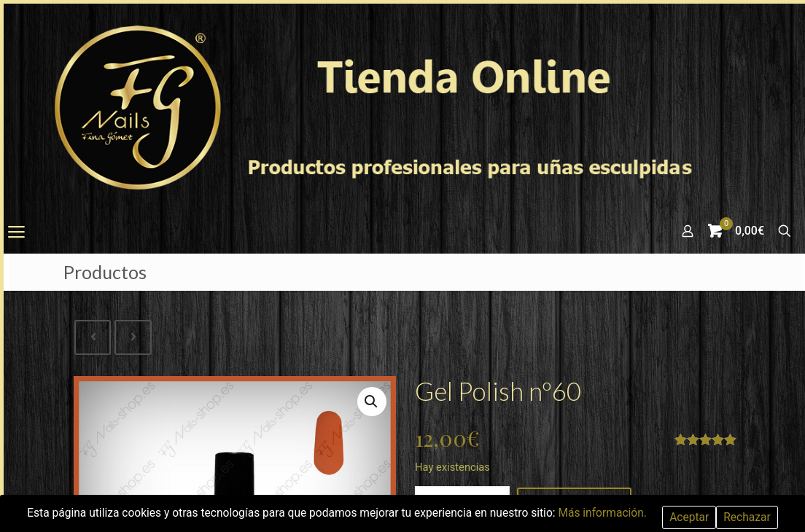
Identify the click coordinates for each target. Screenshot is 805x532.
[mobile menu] (16, 232)
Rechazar (756, 517)
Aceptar (697, 517)
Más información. (608, 513)
